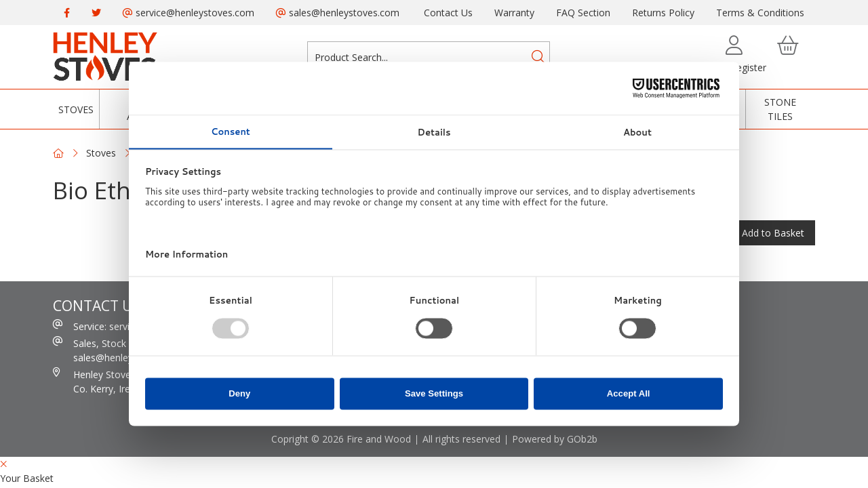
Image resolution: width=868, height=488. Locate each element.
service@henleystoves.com (189, 13)
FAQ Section (583, 13)
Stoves (76, 109)
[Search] (538, 57)
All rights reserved (461, 439)
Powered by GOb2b (555, 439)
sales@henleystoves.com (338, 13)
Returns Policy (663, 13)
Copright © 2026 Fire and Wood (341, 439)
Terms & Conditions (760, 13)
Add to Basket (773, 233)
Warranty (514, 13)
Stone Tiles (780, 109)
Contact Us (448, 13)
